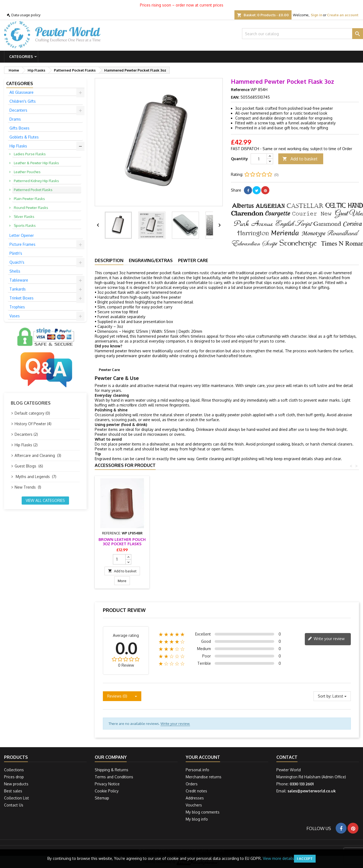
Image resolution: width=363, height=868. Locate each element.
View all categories (45, 500)
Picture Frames (22, 244)
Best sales (13, 791)
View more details (278, 858)
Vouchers (194, 805)
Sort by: (325, 696)
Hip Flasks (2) (26, 445)
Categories (21, 57)
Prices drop (14, 777)
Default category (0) (32, 413)
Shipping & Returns (112, 770)
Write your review (326, 639)
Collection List (17, 798)
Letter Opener (22, 235)
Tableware (19, 280)
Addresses (195, 798)
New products (16, 784)
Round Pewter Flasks (31, 208)
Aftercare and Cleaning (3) (38, 455)
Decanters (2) (26, 434)
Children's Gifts (23, 101)
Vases (15, 316)
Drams (15, 119)
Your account (203, 757)
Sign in (317, 15)
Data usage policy (26, 15)
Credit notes (196, 791)
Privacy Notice (107, 784)
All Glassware (22, 92)
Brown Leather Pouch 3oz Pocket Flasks (242, 542)
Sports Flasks (25, 225)
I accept (305, 859)
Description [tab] (109, 260)
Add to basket (300, 159)
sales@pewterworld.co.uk (312, 791)
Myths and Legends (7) (35, 477)
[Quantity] (259, 159)
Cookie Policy (107, 791)
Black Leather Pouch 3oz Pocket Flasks (182, 542)
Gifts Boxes (19, 128)
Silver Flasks (24, 217)
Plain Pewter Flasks (29, 199)
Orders (192, 784)
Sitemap (102, 798)
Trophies (17, 307)
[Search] (302, 34)
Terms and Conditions (114, 777)
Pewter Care (193, 260)
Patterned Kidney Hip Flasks (36, 181)
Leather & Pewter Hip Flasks (36, 163)
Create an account (343, 15)
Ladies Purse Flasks (30, 154)
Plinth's (16, 253)
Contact (287, 757)
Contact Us (14, 805)
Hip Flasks (18, 146)
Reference (240, 90)
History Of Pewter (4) (33, 424)
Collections (14, 770)
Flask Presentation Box (122, 542)
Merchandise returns (204, 777)
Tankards (18, 289)
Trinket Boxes (22, 298)
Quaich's (17, 262)
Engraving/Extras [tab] (151, 260)
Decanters (18, 110)
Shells (15, 271)
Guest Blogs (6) (29, 466)
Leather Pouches (27, 172)
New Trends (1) (28, 487)
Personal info (197, 770)
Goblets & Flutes (24, 137)
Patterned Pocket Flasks (33, 190)
